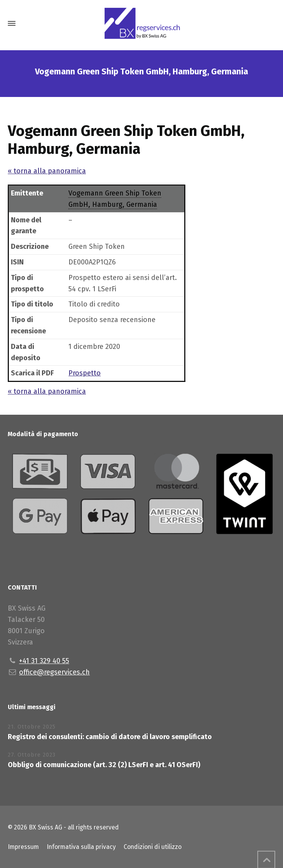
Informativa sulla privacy (81, 847)
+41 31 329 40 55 (44, 661)
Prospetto (85, 373)
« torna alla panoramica (47, 171)
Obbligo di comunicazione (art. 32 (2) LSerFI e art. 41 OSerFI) (104, 765)
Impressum (23, 847)
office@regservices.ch (54, 672)
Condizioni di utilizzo (153, 847)
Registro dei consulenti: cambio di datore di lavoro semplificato (110, 737)
